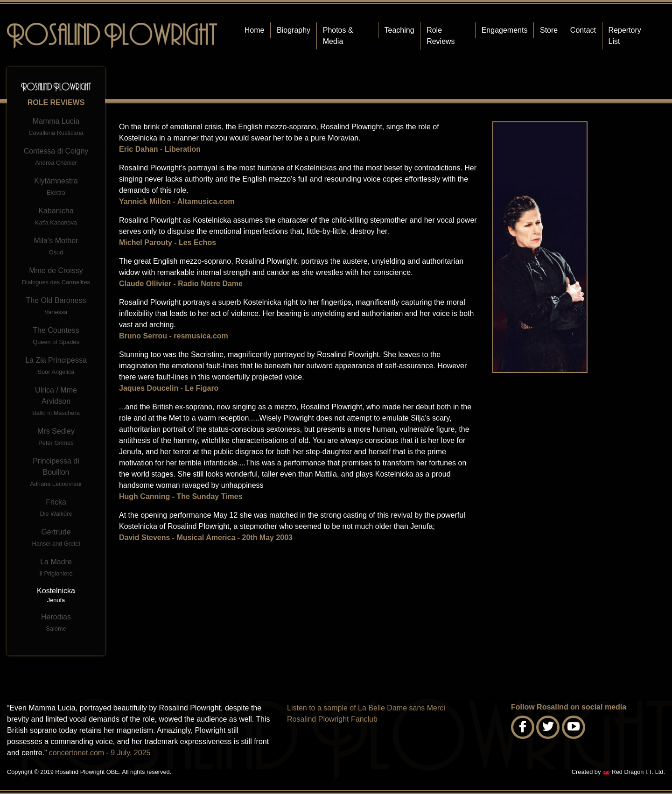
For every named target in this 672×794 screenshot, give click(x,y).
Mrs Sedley (56, 438)
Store (549, 30)
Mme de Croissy (56, 277)
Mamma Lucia (56, 128)
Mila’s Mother (56, 247)
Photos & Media (338, 36)
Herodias (56, 623)
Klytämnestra (56, 187)
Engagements (505, 30)
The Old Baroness (56, 307)
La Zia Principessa (56, 367)
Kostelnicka (56, 595)
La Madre (56, 568)
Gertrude (56, 538)
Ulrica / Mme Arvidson (56, 402)
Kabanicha (56, 217)
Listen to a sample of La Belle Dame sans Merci (366, 708)
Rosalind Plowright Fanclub (332, 719)
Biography (294, 30)
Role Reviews (441, 36)
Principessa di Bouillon (56, 473)
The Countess (56, 337)
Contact (583, 30)
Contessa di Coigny (56, 158)
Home (255, 30)
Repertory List (625, 36)
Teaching (399, 30)
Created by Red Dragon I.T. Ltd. (618, 772)
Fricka (56, 509)
